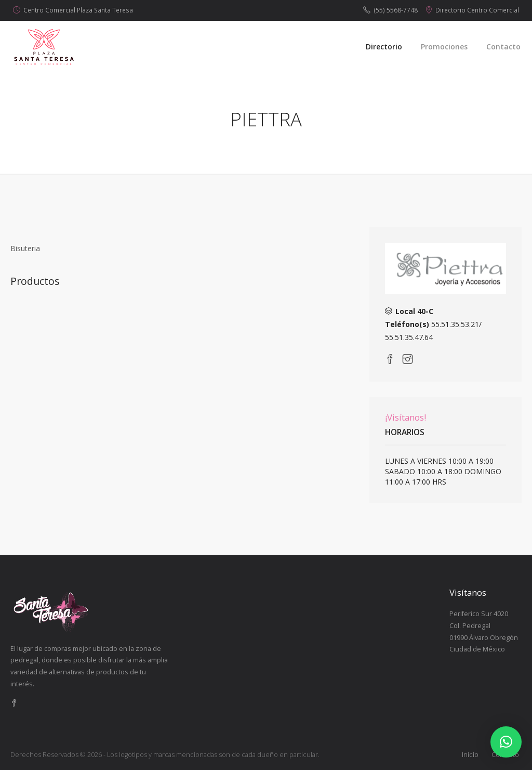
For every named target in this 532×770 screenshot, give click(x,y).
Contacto (503, 47)
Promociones (444, 47)
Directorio (384, 47)
